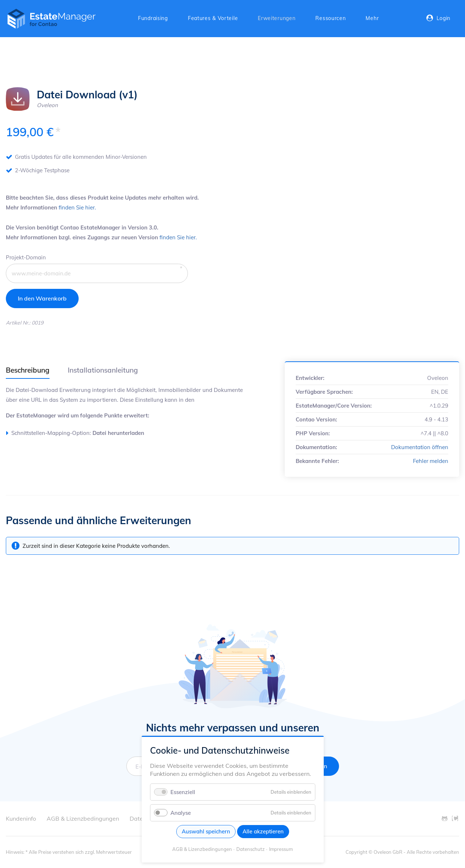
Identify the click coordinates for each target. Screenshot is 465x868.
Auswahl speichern (206, 831)
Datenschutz (251, 849)
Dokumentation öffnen (420, 447)
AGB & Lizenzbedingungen (202, 849)
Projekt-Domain (26, 257)
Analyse (181, 813)
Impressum (281, 849)
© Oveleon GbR (385, 852)
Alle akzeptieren (263, 831)
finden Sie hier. (77, 207)
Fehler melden (431, 461)
